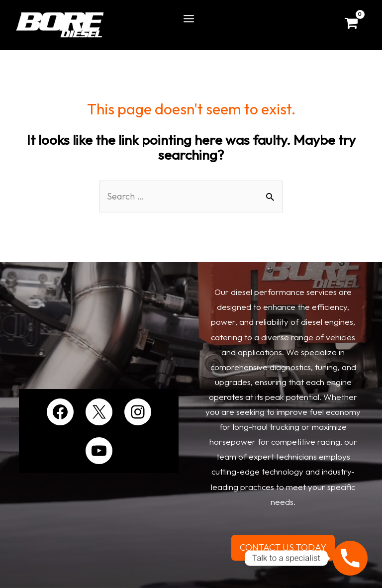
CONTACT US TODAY (283, 547)
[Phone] (350, 558)
